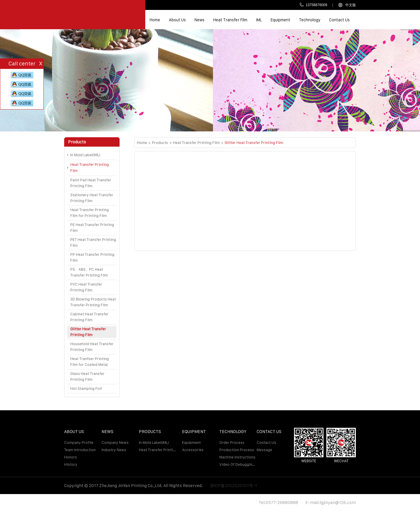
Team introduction (80, 450)
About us (177, 20)
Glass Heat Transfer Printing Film (87, 377)
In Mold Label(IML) (85, 155)
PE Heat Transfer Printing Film (92, 228)
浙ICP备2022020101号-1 (233, 485)
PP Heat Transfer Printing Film (92, 257)
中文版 (347, 5)
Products (160, 143)
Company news (115, 443)
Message (264, 450)
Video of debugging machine (238, 464)
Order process (232, 443)
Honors (71, 457)
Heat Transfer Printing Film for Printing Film (90, 213)
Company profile (79, 443)
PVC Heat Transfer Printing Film (86, 287)
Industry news (114, 450)
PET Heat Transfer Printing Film (93, 243)
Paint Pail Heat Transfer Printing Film (91, 183)
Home (155, 20)
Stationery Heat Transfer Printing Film (92, 198)
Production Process (237, 450)
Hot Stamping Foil (86, 389)
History (71, 464)
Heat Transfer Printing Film (90, 168)
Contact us (339, 20)
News (199, 20)
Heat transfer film (230, 20)
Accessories (193, 450)
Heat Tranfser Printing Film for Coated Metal (90, 362)
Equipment (280, 20)
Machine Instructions (237, 457)
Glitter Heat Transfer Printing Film (88, 332)
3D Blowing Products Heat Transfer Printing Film (93, 302)
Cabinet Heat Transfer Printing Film (89, 317)
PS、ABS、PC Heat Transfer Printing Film (89, 272)
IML (259, 20)
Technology (310, 20)
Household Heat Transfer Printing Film (92, 347)
